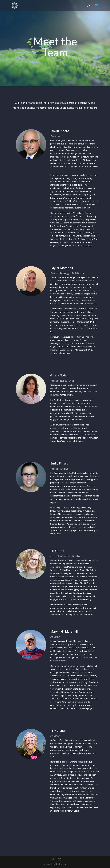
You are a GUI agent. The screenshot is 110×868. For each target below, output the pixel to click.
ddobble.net (60, 864)
